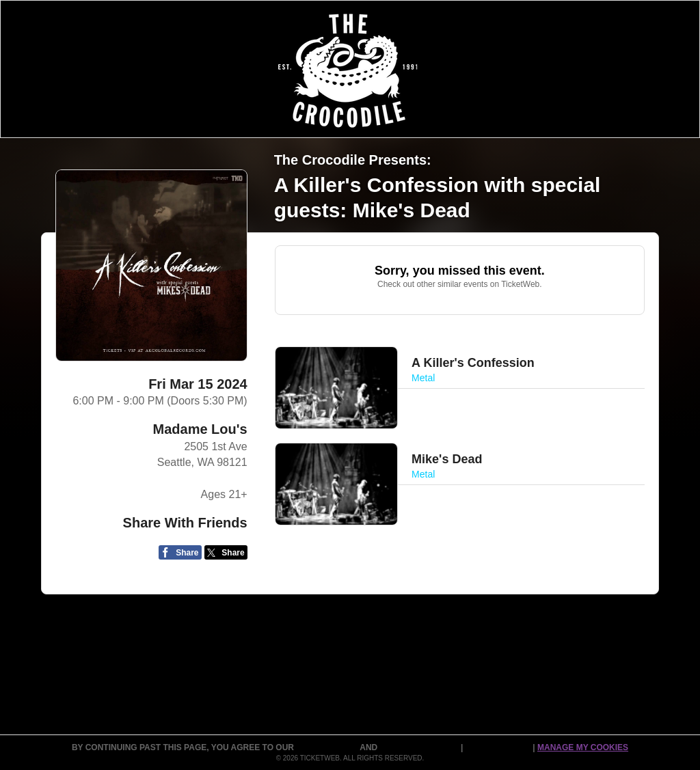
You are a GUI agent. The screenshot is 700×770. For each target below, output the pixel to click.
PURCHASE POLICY (420, 747)
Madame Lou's (200, 429)
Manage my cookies (583, 747)
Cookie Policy (499, 747)
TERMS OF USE (328, 747)
